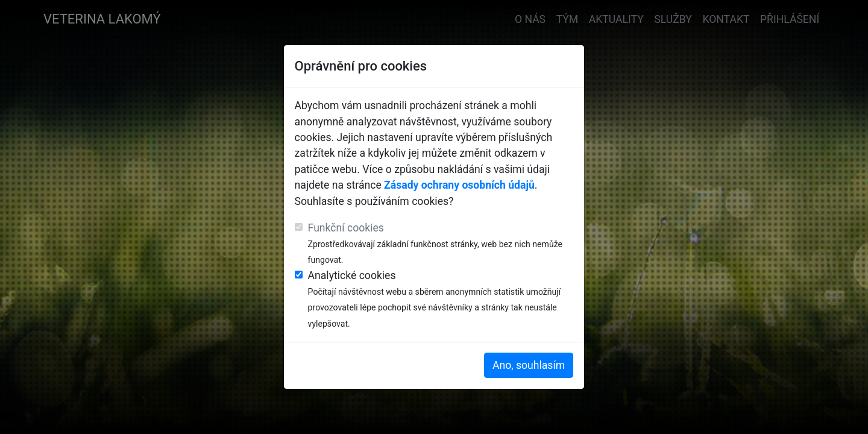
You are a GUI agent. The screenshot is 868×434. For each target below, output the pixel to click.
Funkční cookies (346, 228)
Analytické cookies (352, 275)
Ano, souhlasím (529, 365)
